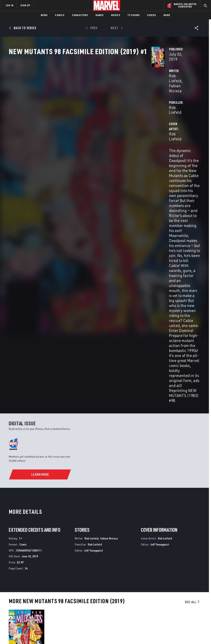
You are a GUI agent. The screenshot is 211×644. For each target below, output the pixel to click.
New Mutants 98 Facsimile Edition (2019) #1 (21, 448)
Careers (40, 593)
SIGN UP (25, 5)
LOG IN (10, 5)
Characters (80, 15)
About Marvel (44, 580)
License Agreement (162, 629)
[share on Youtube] (166, 600)
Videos (151, 15)
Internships (42, 599)
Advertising (77, 580)
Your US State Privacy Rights (65, 629)
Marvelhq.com (79, 593)
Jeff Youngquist (94, 326)
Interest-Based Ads (188, 629)
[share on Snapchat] (176, 600)
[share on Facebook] (166, 591)
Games (100, 15)
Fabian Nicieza (104, 98)
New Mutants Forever (170, 541)
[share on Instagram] (186, 591)
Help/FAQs (41, 587)
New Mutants (67, 541)
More (167, 15)
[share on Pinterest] (186, 600)
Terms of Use (18, 629)
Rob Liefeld (79, 98)
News (44, 15)
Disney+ (74, 587)
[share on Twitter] (176, 591)
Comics (60, 15)
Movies (116, 15)
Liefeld (12, 457)
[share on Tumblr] (197, 591)
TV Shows (134, 15)
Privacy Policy (37, 629)
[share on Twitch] (197, 600)
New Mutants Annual (23, 541)
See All (192, 378)
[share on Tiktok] (166, 609)
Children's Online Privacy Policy (129, 629)
